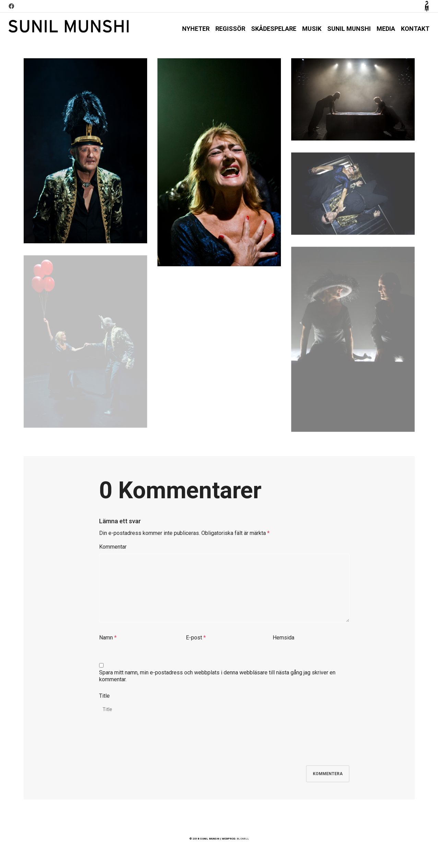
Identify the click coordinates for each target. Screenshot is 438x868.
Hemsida (283, 638)
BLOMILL (243, 839)
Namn (106, 638)
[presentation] (151, 745)
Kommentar (113, 547)
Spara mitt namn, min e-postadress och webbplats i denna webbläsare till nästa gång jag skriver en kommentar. (217, 676)
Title (104, 696)
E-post (194, 638)
